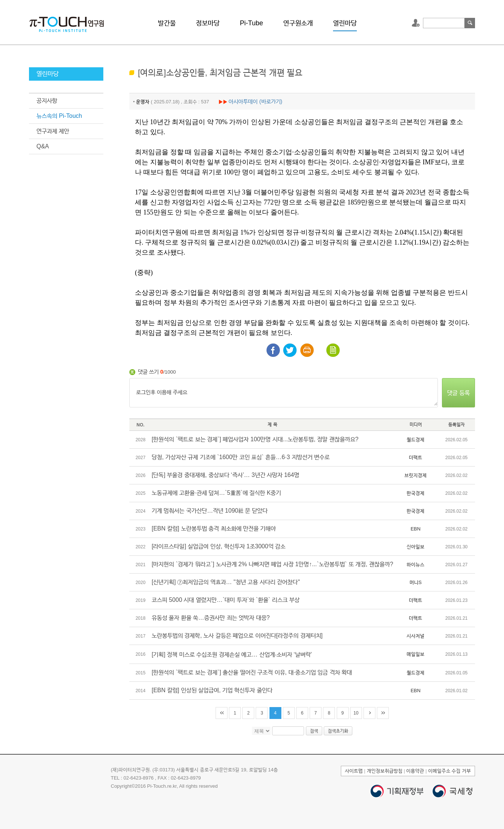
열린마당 (345, 23)
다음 (369, 713)
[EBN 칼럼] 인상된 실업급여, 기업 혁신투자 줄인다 (212, 690)
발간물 (167, 23)
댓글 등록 (458, 393)
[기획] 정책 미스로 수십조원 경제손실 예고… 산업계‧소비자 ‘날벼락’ (232, 654)
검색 (470, 23)
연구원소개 (298, 23)
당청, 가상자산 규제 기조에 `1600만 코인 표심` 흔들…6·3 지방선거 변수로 (241, 457)
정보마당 (208, 23)
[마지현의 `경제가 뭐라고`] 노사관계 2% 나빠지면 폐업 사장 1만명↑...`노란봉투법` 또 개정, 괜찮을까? (272, 564)
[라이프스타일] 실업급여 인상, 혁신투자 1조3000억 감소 (219, 546)
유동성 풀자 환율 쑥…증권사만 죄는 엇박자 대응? (211, 618)
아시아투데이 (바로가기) (255, 101)
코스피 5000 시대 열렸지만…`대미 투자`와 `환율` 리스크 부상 (226, 600)
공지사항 (47, 101)
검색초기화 (338, 731)
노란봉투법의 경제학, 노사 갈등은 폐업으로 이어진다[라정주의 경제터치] (237, 636)
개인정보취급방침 (385, 771)
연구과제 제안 (53, 131)
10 (356, 713)
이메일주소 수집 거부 (450, 771)
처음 (222, 713)
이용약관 (415, 771)
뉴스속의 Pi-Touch (59, 116)
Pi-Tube (251, 23)
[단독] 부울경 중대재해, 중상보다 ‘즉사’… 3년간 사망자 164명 (225, 475)
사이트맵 (354, 771)
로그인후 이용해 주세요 (284, 393)
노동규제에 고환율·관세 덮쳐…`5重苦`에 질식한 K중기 (216, 493)
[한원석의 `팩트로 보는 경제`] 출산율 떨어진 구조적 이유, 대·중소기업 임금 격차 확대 (252, 672)
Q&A (43, 146)
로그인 (417, 23)
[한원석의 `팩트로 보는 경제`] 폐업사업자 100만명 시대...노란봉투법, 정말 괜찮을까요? (255, 439)
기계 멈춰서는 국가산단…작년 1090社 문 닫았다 (210, 511)
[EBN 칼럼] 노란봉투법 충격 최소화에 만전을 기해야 (214, 528)
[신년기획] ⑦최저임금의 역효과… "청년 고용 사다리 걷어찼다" (226, 582)
